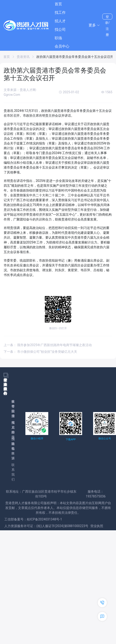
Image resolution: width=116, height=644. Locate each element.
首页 (58, 4)
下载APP (71, 439)
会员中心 (62, 46)
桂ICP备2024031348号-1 (44, 519)
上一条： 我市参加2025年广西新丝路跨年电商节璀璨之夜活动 (48, 345)
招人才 (60, 21)
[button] (94, 25)
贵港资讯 (23, 57)
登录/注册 (107, 17)
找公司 (60, 30)
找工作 (60, 13)
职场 (58, 38)
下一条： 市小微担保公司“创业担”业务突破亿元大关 (40, 352)
